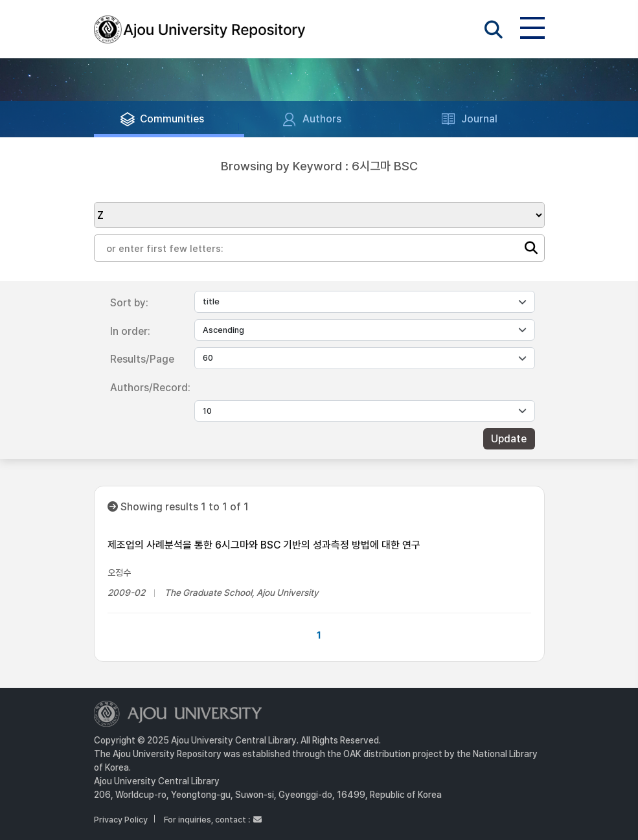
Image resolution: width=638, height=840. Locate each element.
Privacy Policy (121, 820)
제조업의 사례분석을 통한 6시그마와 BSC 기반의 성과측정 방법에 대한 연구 (264, 545)
